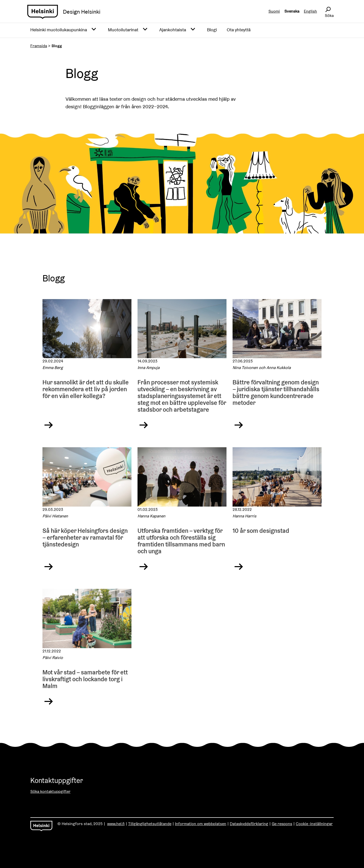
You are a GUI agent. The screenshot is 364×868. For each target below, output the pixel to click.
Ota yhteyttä (239, 30)
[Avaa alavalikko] (94, 30)
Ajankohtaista (173, 30)
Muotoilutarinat (123, 30)
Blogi (212, 30)
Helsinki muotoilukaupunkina (59, 30)
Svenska (292, 11)
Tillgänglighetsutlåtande (150, 824)
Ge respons (282, 824)
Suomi (274, 11)
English (310, 11)
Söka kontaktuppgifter (50, 791)
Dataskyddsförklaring (249, 824)
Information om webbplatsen (201, 824)
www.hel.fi (116, 824)
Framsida (39, 46)
